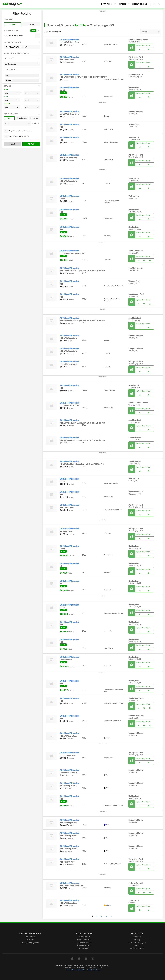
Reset (12, 144)
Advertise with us (84, 937)
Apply (31, 144)
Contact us (137, 937)
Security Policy (81, 970)
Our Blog (137, 940)
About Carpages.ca (137, 948)
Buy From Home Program (137, 943)
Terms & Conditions (93, 970)
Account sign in (84, 948)
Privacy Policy (70, 970)
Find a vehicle (30, 937)
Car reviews (30, 940)
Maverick (22, 80)
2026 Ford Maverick (69, 40)
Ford (22, 75)
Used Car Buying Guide (30, 943)
